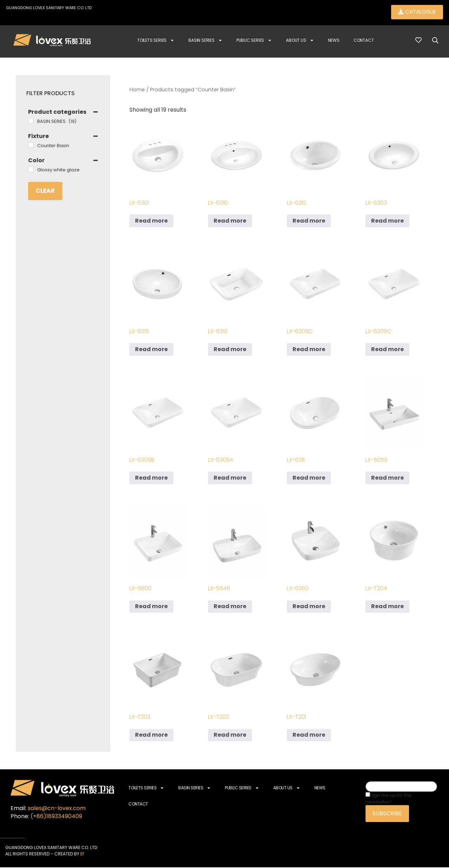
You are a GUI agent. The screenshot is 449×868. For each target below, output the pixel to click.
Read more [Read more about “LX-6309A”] (230, 478)
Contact (364, 41)
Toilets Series (156, 41)
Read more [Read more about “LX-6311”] (309, 478)
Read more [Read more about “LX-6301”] (151, 221)
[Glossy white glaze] (31, 170)
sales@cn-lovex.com (57, 808)
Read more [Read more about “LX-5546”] (230, 607)
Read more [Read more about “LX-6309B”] (151, 478)
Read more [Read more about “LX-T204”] (387, 607)
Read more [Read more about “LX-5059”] (387, 478)
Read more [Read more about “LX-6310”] (230, 350)
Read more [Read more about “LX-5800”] (151, 607)
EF (82, 854)
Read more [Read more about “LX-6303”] (387, 221)
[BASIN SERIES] (31, 121)
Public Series (254, 41)
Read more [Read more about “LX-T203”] (151, 735)
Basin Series (205, 41)
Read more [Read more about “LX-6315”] (151, 350)
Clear (45, 191)
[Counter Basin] (31, 146)
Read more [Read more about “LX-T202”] (230, 735)
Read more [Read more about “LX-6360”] (309, 607)
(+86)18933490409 (56, 817)
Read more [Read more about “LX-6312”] (309, 221)
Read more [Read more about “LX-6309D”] (309, 350)
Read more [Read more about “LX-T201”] (309, 735)
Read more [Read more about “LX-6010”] (230, 221)
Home (137, 90)
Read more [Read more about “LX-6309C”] (387, 350)
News (334, 41)
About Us (300, 41)
